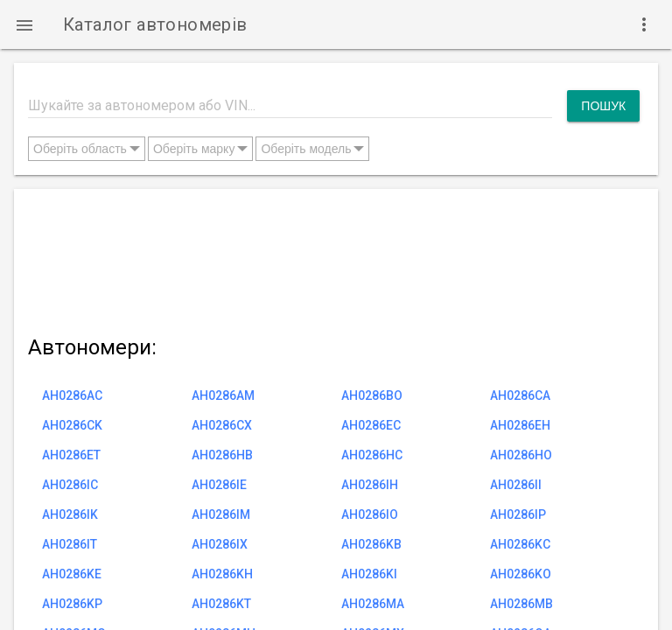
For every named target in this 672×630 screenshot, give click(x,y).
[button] (24, 24)
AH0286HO (521, 455)
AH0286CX (222, 425)
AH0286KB (371, 544)
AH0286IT (70, 544)
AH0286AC (72, 395)
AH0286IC (70, 485)
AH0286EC (371, 425)
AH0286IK (70, 514)
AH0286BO (372, 395)
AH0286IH (370, 485)
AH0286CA (520, 395)
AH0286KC (520, 544)
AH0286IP (518, 514)
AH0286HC (372, 455)
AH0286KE (72, 574)
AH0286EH (520, 425)
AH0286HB (222, 455)
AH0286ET (71, 455)
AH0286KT (221, 604)
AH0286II (516, 485)
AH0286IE (219, 485)
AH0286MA (373, 604)
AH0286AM (223, 395)
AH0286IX (220, 544)
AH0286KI (369, 574)
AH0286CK (72, 425)
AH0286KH (222, 574)
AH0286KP (72, 604)
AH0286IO (370, 514)
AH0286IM (221, 514)
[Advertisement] (334, 259)
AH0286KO (521, 574)
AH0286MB (521, 604)
